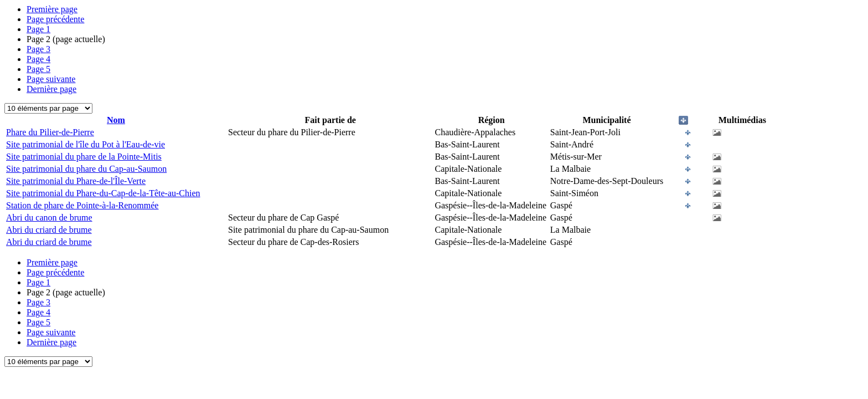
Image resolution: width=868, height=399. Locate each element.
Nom (116, 120)
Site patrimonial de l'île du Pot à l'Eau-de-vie (86, 144)
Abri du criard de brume (49, 230)
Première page (52, 9)
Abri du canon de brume (49, 218)
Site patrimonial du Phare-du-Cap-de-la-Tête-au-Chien (103, 193)
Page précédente (55, 19)
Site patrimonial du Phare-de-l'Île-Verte (76, 181)
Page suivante (51, 79)
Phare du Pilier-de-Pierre (50, 132)
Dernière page (51, 89)
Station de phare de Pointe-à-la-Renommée (82, 205)
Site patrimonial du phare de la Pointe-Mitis (84, 157)
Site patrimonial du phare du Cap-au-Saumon (86, 169)
